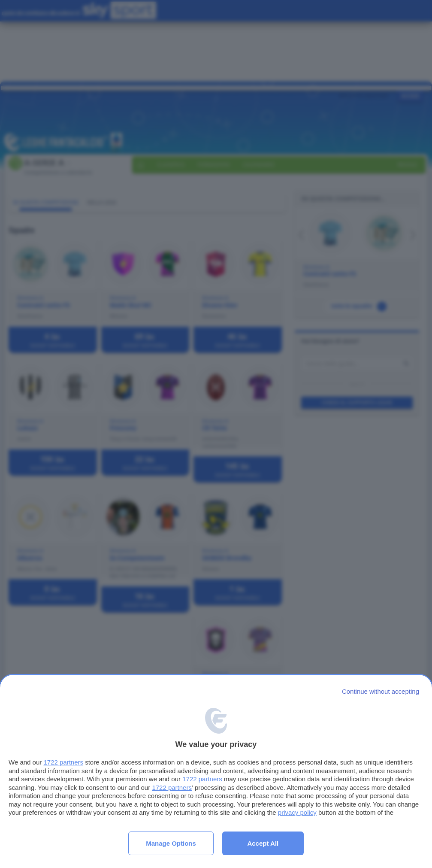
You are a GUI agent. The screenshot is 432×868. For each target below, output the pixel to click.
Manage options (171, 843)
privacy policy (297, 812)
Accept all (263, 843)
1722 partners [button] (63, 762)
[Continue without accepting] (381, 691)
